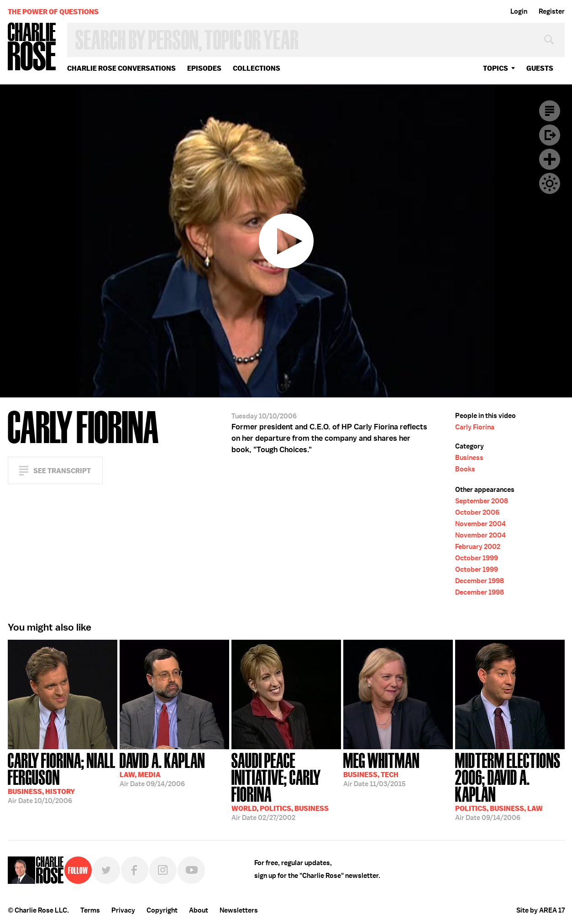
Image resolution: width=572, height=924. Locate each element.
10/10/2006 (63, 777)
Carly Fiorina (475, 427)
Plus (550, 159)
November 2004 (480, 524)
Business (469, 458)
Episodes (204, 68)
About (199, 910)
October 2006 (477, 512)
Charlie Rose (32, 47)
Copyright (162, 910)
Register (552, 11)
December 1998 (480, 581)
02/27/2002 (286, 786)
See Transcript (62, 471)
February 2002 (478, 547)
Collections (257, 68)
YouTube (191, 870)
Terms (90, 910)
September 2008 (482, 501)
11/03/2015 (381, 769)
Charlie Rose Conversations (121, 68)
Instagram (163, 870)
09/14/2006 (162, 769)
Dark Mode (550, 183)
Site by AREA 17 (541, 910)
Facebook (135, 870)
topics (496, 68)
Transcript (550, 111)
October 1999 (477, 558)
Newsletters (239, 910)
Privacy (123, 910)
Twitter (106, 870)
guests (540, 68)
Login (519, 11)
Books (465, 469)
